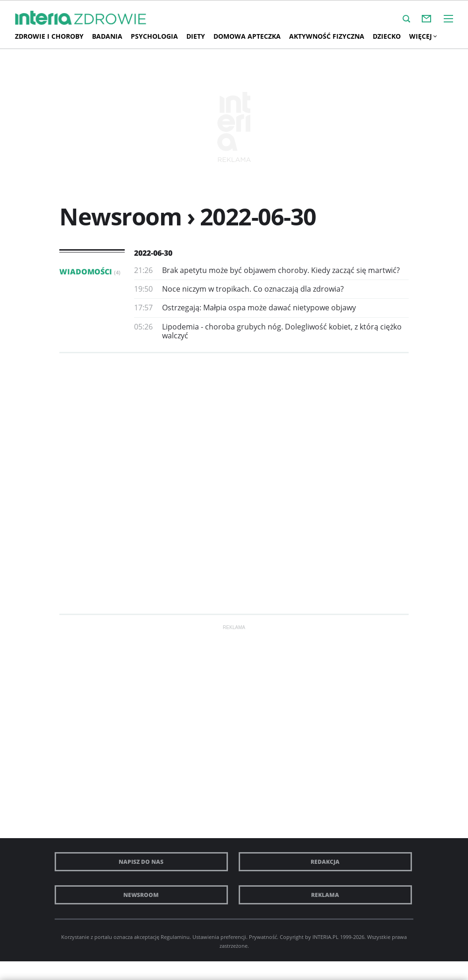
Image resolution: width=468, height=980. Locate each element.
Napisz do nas (141, 862)
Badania (107, 36)
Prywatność (263, 937)
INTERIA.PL (326, 937)
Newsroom (141, 895)
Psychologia (154, 36)
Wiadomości (90, 272)
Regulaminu (175, 937)
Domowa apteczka (247, 36)
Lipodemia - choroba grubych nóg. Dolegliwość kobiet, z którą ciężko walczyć (282, 331)
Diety (196, 36)
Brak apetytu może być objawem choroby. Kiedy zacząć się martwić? (281, 270)
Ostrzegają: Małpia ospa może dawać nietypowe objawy (259, 308)
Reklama (325, 895)
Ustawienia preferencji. (220, 937)
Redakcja (325, 862)
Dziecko (387, 36)
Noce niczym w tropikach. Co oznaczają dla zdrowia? (253, 289)
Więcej (423, 36)
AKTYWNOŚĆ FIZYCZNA (327, 36)
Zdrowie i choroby (49, 36)
